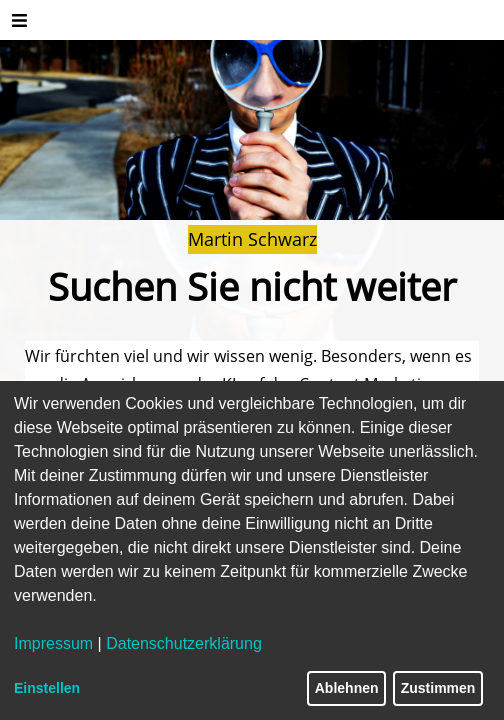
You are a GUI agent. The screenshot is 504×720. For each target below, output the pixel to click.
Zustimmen (438, 688)
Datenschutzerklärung (184, 643)
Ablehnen (347, 688)
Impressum (53, 643)
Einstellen (47, 688)
